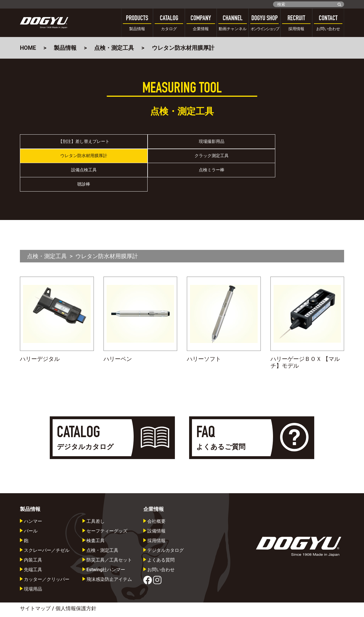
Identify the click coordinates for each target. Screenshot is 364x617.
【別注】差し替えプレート (61, 144)
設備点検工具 (61, 163)
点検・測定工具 (114, 48)
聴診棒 (223, 163)
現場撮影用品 (142, 144)
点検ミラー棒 (142, 163)
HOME (28, 48)
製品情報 (65, 48)
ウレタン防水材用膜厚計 (223, 144)
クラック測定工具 (304, 144)
